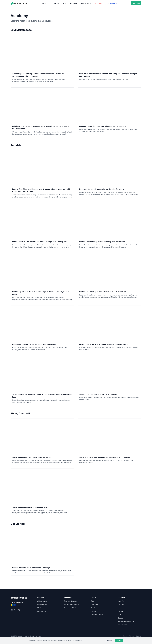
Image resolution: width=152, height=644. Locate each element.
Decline (109, 640)
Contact (121, 618)
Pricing (120, 611)
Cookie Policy (77, 640)
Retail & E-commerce (71, 604)
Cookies (139, 636)
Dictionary (95, 604)
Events (93, 611)
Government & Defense (72, 608)
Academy (94, 608)
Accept (119, 640)
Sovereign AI (113, 3)
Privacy (131, 636)
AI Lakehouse (42, 601)
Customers (122, 604)
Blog (93, 601)
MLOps (40, 608)
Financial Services (71, 601)
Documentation (123, 625)
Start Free (136, 3)
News (120, 608)
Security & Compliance (126, 621)
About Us (121, 601)
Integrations (41, 611)
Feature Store (42, 604)
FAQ (119, 615)
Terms (125, 636)
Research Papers (97, 615)
